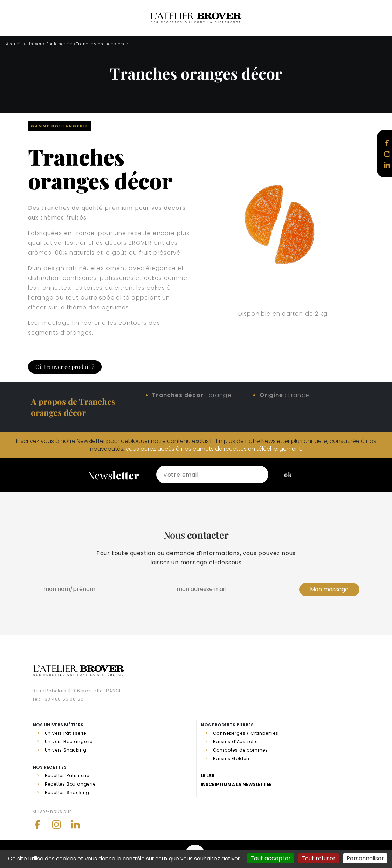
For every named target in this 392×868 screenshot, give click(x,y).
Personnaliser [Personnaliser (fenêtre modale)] (365, 858)
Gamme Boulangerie (60, 126)
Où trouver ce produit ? (65, 367)
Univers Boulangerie (50, 44)
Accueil (14, 44)
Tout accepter (271, 858)
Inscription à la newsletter (236, 784)
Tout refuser (319, 858)
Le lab (208, 776)
